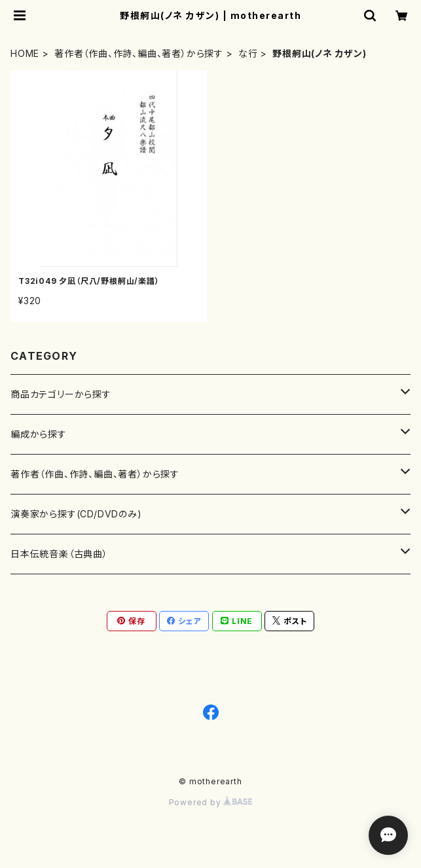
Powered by (211, 802)
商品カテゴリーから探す (61, 394)
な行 (248, 53)
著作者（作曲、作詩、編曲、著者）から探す (139, 53)
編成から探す (39, 434)
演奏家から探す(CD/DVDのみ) (76, 514)
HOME (25, 53)
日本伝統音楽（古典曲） (59, 554)
